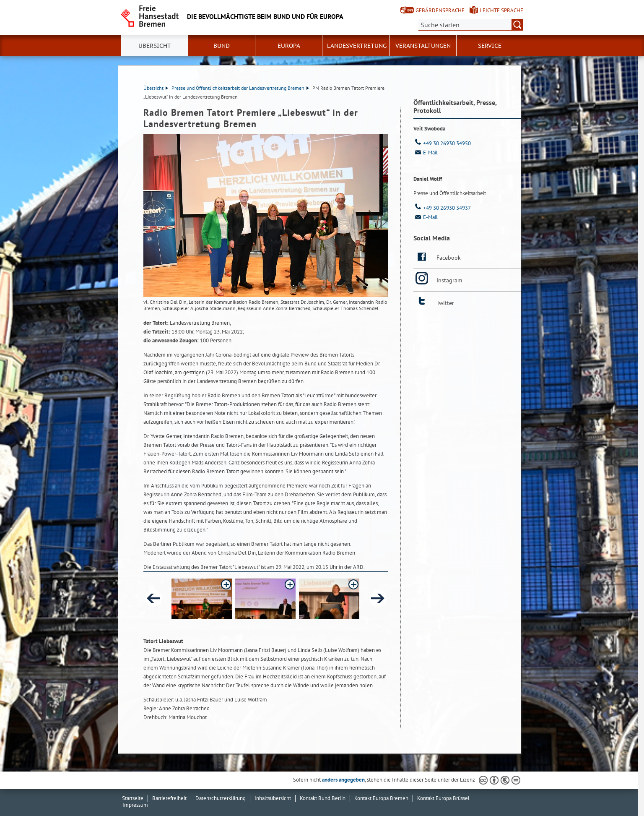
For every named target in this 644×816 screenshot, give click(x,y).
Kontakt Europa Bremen (381, 798)
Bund (222, 46)
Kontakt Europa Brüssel (443, 798)
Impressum (135, 805)
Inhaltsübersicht (273, 798)
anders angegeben (343, 780)
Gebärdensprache (440, 10)
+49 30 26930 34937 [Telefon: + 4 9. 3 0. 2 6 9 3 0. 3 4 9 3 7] (442, 208)
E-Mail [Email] (426, 153)
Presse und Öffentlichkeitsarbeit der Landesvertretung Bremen (240, 88)
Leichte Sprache (501, 10)
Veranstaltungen (423, 46)
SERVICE (490, 46)
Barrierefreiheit (169, 798)
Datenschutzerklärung (221, 798)
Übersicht (155, 46)
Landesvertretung (357, 46)
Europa (289, 46)
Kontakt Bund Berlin (323, 798)
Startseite (133, 798)
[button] (202, 599)
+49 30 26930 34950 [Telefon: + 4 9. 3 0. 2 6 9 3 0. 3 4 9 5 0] (442, 143)
